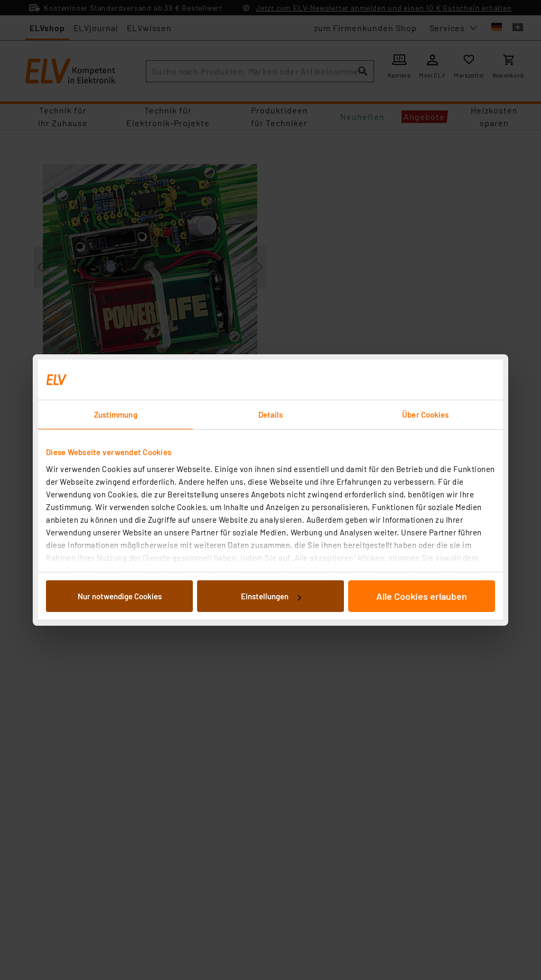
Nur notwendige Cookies (120, 596)
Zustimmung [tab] (116, 414)
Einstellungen (271, 596)
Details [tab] (271, 414)
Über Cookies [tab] (425, 414)
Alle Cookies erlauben (422, 596)
